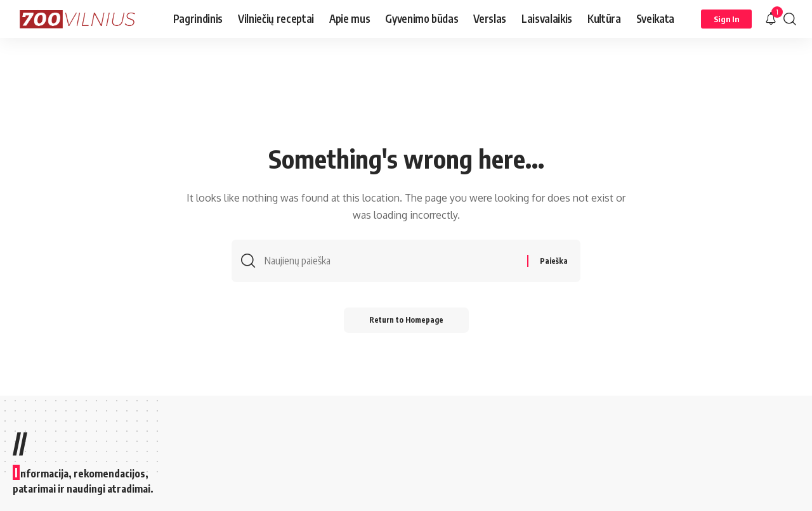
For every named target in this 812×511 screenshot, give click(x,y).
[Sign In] (726, 19)
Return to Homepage (406, 320)
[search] (790, 19)
